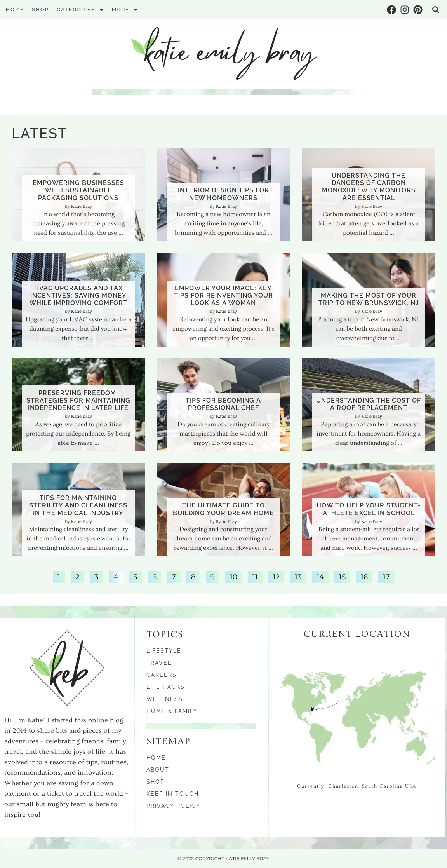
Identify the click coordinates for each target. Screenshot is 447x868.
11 (255, 576)
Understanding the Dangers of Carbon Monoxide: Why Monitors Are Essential (369, 187)
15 (342, 576)
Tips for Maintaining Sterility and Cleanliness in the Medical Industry (78, 505)
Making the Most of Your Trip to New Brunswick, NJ (369, 299)
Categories (80, 10)
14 (320, 576)
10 (233, 576)
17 (386, 576)
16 (364, 576)
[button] (436, 10)
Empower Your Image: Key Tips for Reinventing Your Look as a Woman (223, 295)
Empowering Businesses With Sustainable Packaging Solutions (78, 190)
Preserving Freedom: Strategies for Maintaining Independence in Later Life (78, 400)
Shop (40, 10)
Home (15, 10)
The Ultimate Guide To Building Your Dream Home (223, 509)
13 (298, 576)
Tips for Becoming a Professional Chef (223, 404)
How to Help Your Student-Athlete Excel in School (369, 509)
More (125, 10)
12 (276, 576)
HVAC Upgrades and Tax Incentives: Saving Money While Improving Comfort (78, 295)
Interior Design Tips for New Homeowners (223, 194)
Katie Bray (82, 207)
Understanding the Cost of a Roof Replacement (369, 404)
